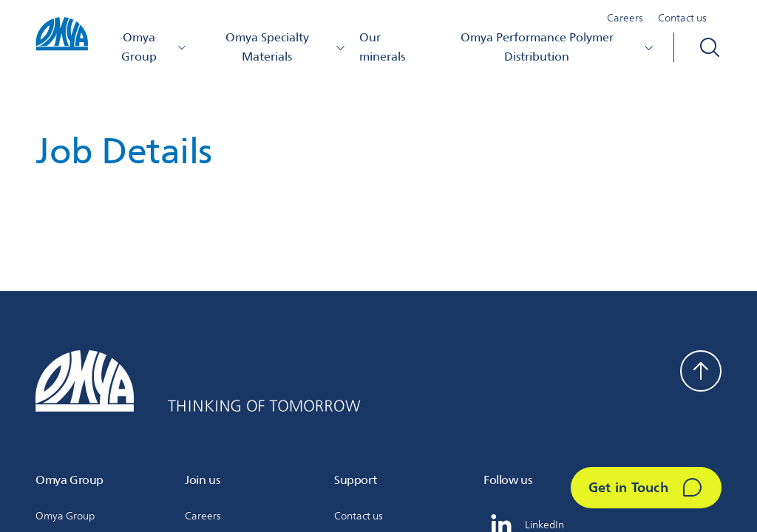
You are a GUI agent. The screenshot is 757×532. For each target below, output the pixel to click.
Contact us (682, 18)
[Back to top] (701, 371)
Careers (625, 18)
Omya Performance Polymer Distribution (557, 47)
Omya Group (155, 47)
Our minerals (382, 47)
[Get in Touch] (646, 488)
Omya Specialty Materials (286, 47)
